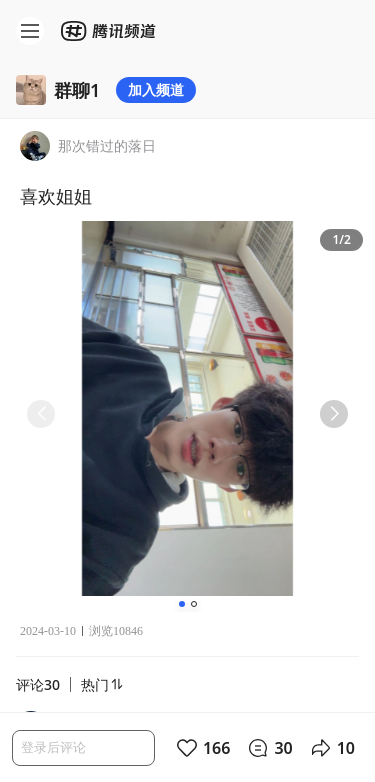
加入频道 (156, 89)
